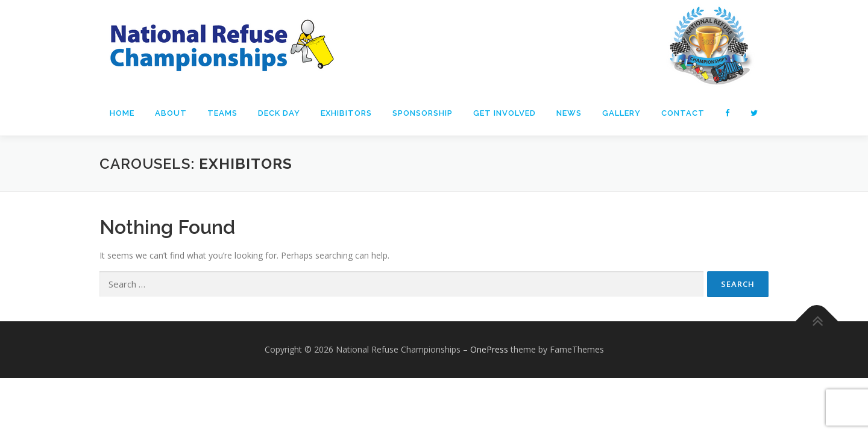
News (569, 113)
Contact (683, 113)
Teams (222, 113)
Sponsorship (423, 113)
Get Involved (505, 113)
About (171, 113)
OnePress (489, 395)
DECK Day (279, 113)
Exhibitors (346, 113)
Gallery (621, 113)
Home (122, 113)
